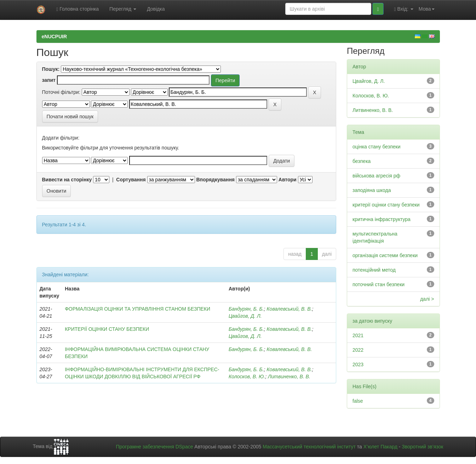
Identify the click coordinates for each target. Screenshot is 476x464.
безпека (362, 161)
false (358, 401)
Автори (288, 180)
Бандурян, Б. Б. (246, 309)
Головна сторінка (78, 9)
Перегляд (123, 9)
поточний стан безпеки (378, 284)
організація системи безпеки (385, 255)
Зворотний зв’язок (422, 447)
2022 (358, 350)
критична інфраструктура (382, 219)
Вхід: (404, 9)
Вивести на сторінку (67, 180)
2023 (358, 364)
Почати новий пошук (70, 117)
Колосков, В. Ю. (247, 377)
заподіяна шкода (372, 190)
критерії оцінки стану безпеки (386, 205)
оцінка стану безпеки (377, 147)
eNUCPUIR (55, 36)
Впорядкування (215, 180)
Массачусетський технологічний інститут (309, 447)
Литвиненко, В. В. (289, 377)
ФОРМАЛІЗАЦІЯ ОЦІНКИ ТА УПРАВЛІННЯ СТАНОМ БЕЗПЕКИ (137, 309)
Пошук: (51, 69)
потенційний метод (374, 270)
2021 (358, 335)
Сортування (131, 180)
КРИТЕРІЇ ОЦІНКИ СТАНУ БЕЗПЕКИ (107, 329)
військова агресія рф (376, 176)
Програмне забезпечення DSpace (154, 447)
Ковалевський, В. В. (289, 309)
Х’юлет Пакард (380, 447)
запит (49, 80)
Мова (427, 9)
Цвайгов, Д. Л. (245, 316)
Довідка (156, 9)
